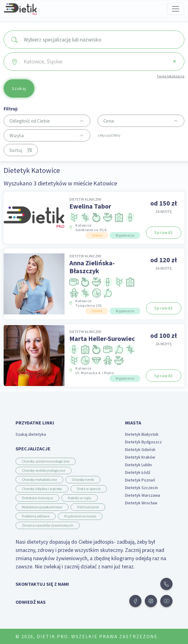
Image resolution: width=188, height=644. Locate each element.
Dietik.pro (52, 636)
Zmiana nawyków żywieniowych (48, 525)
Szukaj (19, 88)
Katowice (91, 227)
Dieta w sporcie (89, 489)
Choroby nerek (83, 479)
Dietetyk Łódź (138, 472)
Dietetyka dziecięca (37, 498)
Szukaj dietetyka (31, 434)
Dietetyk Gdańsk (140, 449)
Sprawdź (164, 232)
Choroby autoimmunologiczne (46, 461)
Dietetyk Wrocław (141, 503)
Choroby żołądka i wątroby (42, 489)
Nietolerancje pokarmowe (42, 507)
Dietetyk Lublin (138, 465)
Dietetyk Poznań (140, 480)
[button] (135, 601)
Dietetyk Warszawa (143, 495)
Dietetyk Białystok (142, 434)
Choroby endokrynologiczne (44, 470)
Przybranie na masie (80, 516)
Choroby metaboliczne (39, 479)
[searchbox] (101, 40)
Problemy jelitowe (36, 516)
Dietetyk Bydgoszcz (143, 442)
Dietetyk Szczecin (141, 488)
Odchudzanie (88, 507)
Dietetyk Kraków (140, 457)
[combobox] (94, 40)
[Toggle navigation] (176, 9)
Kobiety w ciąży (80, 498)
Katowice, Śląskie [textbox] (100, 61)
